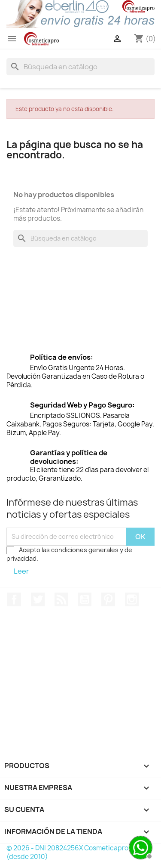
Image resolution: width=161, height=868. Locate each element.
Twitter (38, 599)
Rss (61, 599)
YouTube (85, 599)
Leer (21, 571)
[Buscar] (80, 67)
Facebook (14, 599)
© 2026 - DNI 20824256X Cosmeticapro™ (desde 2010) (70, 852)
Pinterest (108, 599)
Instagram (132, 599)
